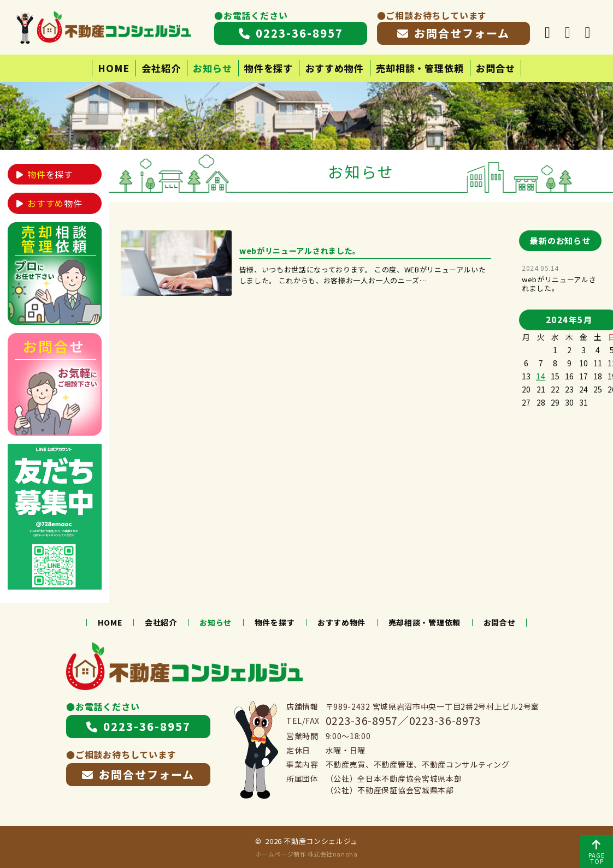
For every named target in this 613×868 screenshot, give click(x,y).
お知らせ (212, 68)
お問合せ (495, 68)
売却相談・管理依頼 (420, 68)
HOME (113, 68)
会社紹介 (161, 68)
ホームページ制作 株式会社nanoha (306, 854)
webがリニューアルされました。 (559, 284)
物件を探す (269, 68)
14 (541, 376)
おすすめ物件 (335, 68)
